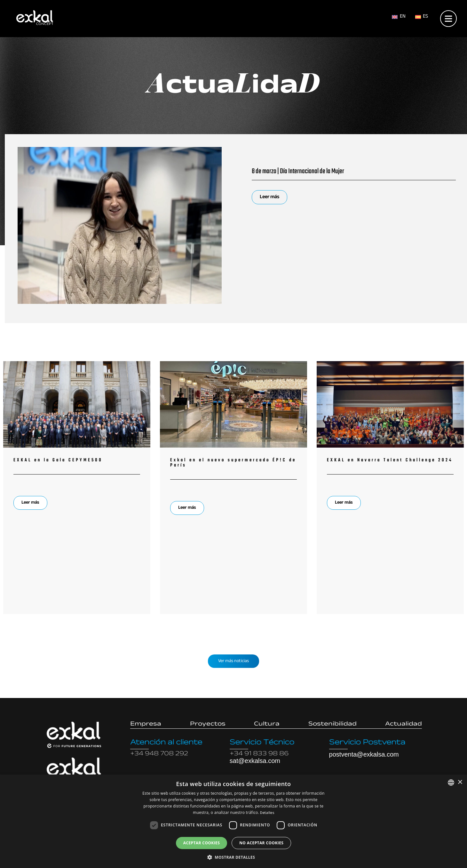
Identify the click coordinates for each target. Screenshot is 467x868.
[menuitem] (399, 17)
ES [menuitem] (425, 17)
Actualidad (404, 725)
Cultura (267, 725)
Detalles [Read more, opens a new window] (267, 813)
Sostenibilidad (332, 725)
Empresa (146, 725)
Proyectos (208, 725)
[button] (233, 857)
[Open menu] (448, 17)
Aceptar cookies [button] (202, 843)
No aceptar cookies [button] (261, 843)
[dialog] (233, 821)
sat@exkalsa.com (255, 761)
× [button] (460, 782)
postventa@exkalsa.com (364, 754)
